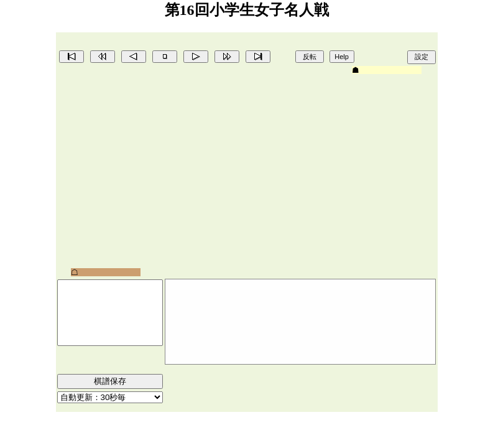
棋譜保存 (110, 381)
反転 (310, 57)
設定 (422, 57)
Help (342, 57)
